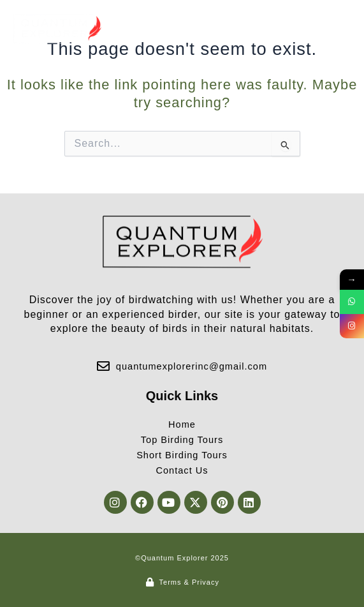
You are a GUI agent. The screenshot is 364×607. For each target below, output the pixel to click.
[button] (340, 29)
